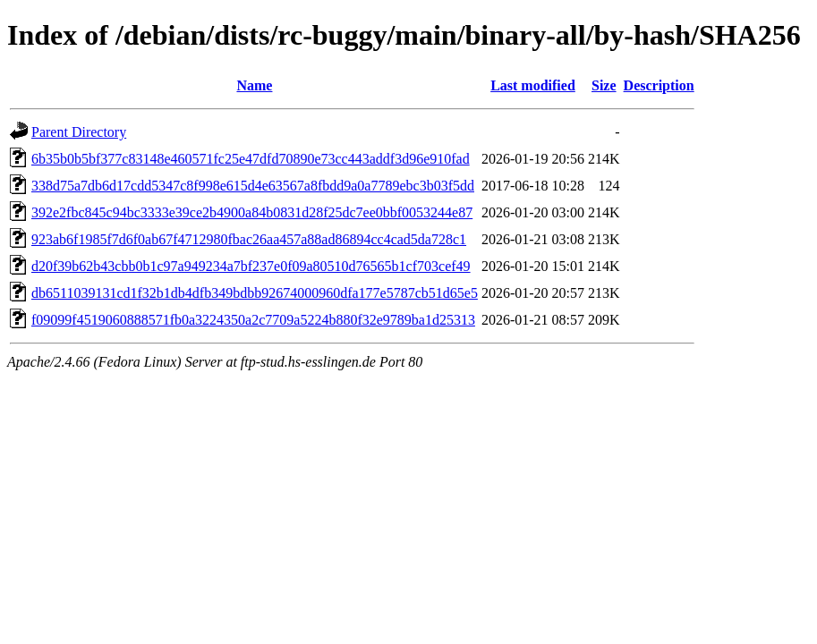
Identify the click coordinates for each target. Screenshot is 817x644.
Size (604, 85)
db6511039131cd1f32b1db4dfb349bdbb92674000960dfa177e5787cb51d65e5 (255, 293)
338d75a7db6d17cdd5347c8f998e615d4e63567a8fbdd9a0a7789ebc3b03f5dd (253, 186)
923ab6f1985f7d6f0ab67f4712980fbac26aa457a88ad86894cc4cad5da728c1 (249, 239)
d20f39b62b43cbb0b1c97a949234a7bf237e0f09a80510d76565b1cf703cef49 (251, 266)
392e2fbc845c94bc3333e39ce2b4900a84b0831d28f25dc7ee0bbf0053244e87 (252, 212)
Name (254, 85)
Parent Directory (79, 132)
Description (659, 85)
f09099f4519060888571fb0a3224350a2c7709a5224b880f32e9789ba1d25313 (253, 320)
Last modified (533, 85)
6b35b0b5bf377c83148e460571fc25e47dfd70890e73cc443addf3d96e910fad (251, 159)
